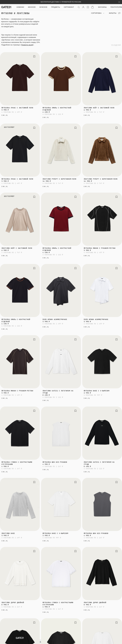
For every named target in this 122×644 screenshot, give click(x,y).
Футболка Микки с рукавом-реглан (100, 248)
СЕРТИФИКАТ (69, 7)
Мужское (43, 7)
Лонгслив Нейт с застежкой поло (99, 108)
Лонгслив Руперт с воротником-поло (59, 179)
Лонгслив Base (8, 533)
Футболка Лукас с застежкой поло (17, 108)
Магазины (102, 7)
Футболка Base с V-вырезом (97, 391)
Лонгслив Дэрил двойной (13, 603)
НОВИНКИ (20, 7)
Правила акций (27, 45)
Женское (32, 7)
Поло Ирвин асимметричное (55, 319)
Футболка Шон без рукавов (55, 462)
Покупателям (116, 7)
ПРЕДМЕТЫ (56, 7)
